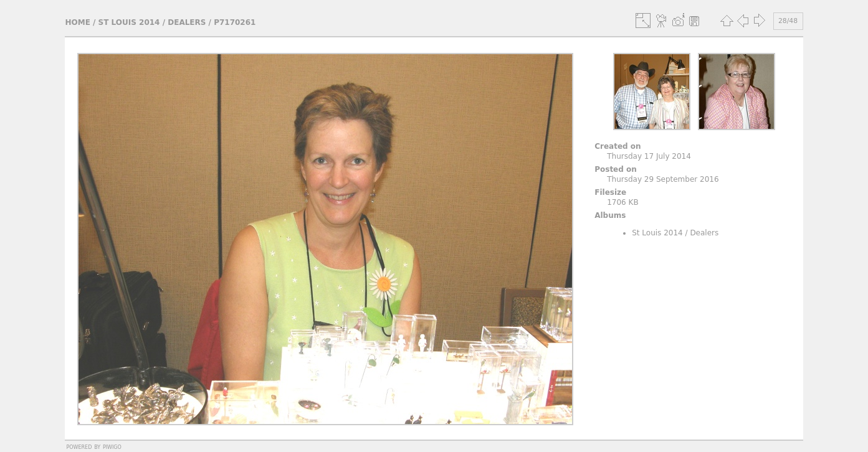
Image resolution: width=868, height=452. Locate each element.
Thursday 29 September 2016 (663, 179)
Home (77, 22)
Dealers (187, 22)
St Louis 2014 (129, 22)
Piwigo (112, 446)
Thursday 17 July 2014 (649, 156)
